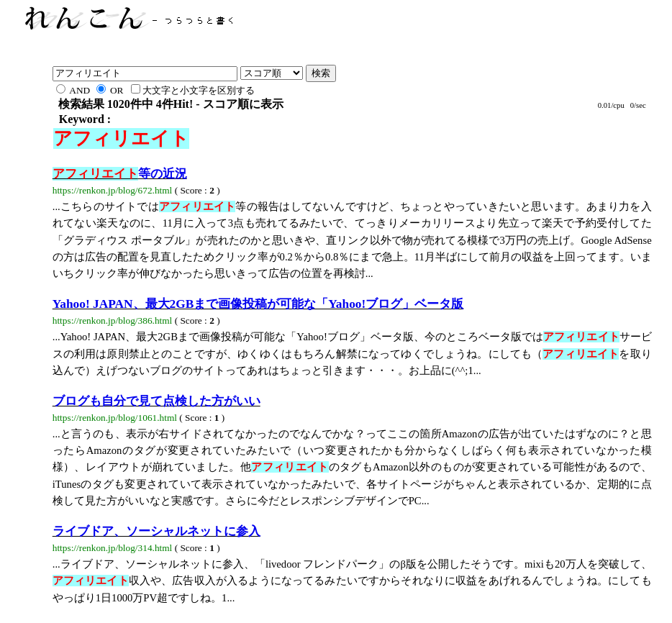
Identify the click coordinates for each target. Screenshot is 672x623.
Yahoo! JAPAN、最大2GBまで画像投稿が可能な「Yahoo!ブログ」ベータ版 (258, 304)
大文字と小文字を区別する (193, 90)
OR (110, 90)
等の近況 (120, 174)
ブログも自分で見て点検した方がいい (156, 401)
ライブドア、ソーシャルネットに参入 (156, 531)
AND (73, 90)
